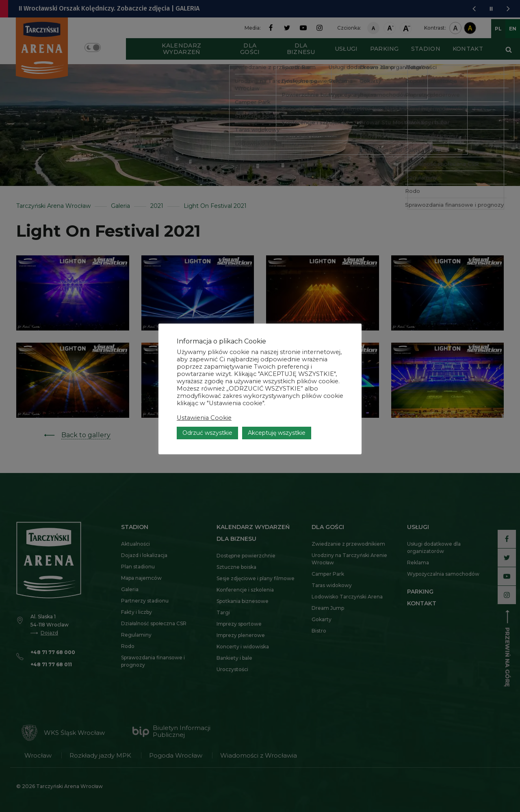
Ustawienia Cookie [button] (204, 431)
